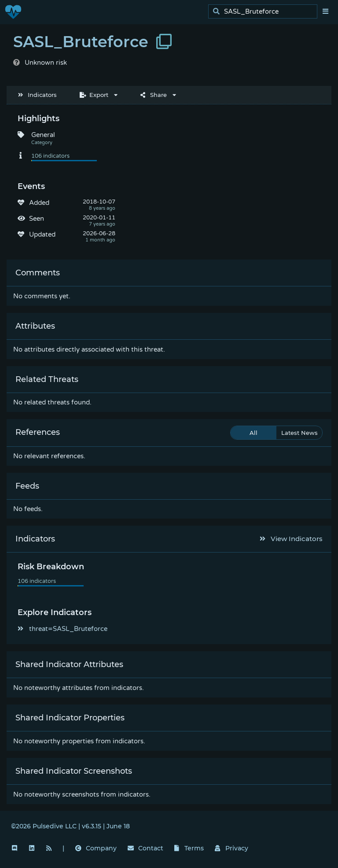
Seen (37, 219)
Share (154, 95)
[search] (265, 12)
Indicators (37, 95)
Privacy (231, 848)
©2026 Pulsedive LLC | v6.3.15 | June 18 (70, 826)
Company (96, 848)
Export (94, 95)
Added (39, 203)
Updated (42, 234)
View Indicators (291, 539)
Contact (145, 848)
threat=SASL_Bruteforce (62, 629)
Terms (189, 848)
